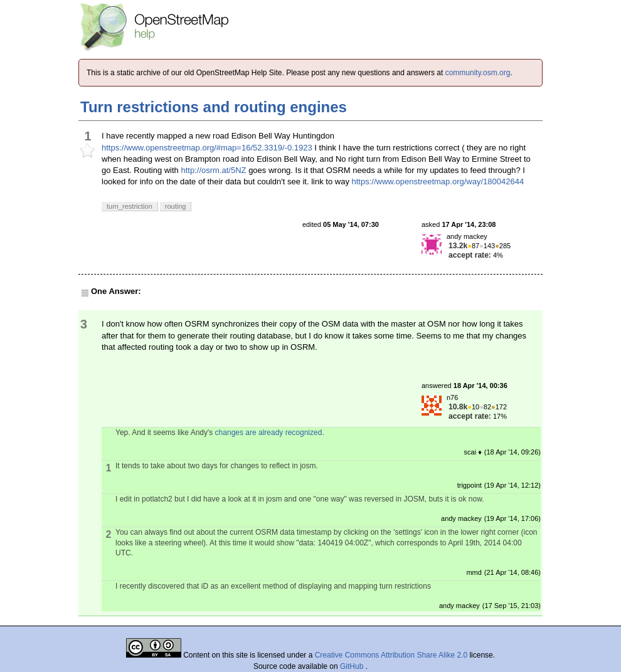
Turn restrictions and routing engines (214, 107)
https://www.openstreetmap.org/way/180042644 (438, 181)
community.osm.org (478, 73)
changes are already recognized (269, 433)
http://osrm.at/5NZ (213, 170)
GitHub (353, 666)
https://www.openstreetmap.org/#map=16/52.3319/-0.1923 (207, 148)
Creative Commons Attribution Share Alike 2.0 (391, 655)
